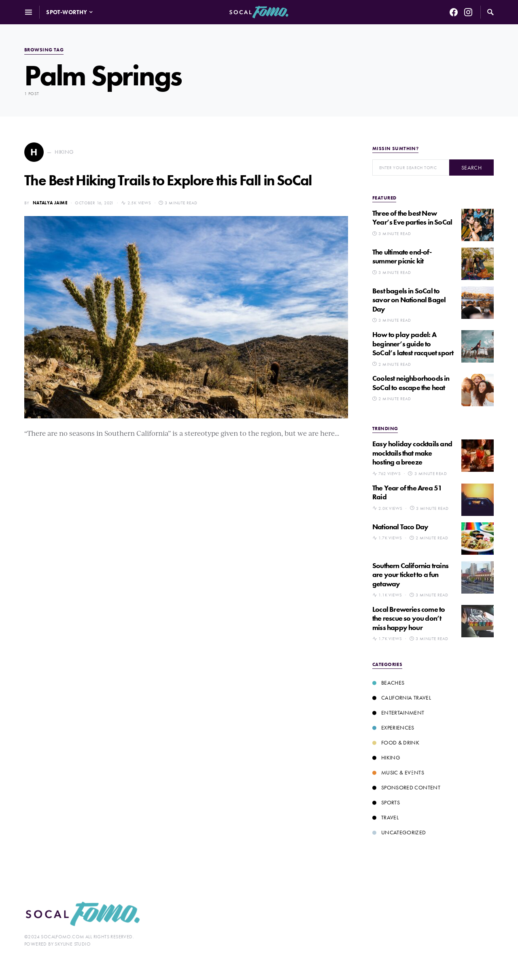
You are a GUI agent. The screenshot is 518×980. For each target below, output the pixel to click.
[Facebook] (454, 12)
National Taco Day (400, 527)
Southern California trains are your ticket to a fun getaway (410, 575)
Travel (385, 817)
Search (471, 168)
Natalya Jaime (50, 203)
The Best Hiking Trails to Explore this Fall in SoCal (168, 180)
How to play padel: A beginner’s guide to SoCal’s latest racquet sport (413, 344)
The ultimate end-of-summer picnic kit (402, 257)
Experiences (393, 728)
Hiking (386, 757)
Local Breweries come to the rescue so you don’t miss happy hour (409, 618)
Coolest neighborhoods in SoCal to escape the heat (411, 383)
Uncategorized (399, 832)
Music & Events (398, 772)
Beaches (388, 683)
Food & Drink (396, 742)
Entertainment (398, 713)
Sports (386, 802)
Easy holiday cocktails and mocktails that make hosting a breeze (412, 453)
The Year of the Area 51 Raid (407, 492)
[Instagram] (468, 12)
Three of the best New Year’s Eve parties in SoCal (412, 218)
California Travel (402, 698)
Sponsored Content (406, 787)
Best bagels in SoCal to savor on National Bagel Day (409, 300)
